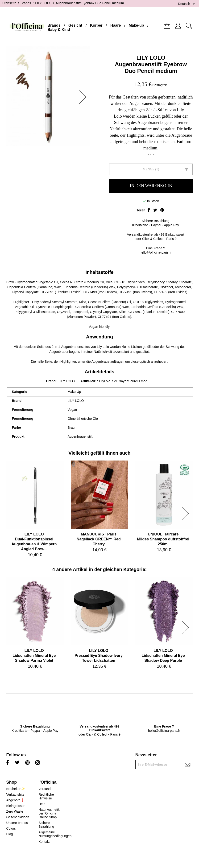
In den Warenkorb (151, 186)
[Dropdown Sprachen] (187, 4)
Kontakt (44, 842)
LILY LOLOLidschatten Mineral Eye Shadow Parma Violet (34, 656)
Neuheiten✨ (16, 789)
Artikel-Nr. (89, 381)
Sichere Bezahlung (46, 825)
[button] (84, 97)
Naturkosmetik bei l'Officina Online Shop (49, 813)
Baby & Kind (59, 30)
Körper (96, 25)
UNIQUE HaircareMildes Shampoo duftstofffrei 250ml (163, 539)
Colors (11, 828)
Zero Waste (15, 811)
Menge (149, 169)
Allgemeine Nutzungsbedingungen (55, 834)
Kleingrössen (16, 806)
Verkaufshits (15, 794)
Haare (116, 25)
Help (42, 804)
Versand (44, 789)
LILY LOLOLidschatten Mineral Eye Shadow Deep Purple (163, 656)
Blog (9, 834)
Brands (54, 25)
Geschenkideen (18, 817)
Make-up (136, 25)
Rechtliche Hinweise (46, 796)
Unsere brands (17, 823)
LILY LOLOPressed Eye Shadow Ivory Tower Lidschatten (99, 656)
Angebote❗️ (15, 800)
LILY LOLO (151, 58)
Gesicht (75, 25)
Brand (51, 381)
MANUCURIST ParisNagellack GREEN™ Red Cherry (99, 539)
